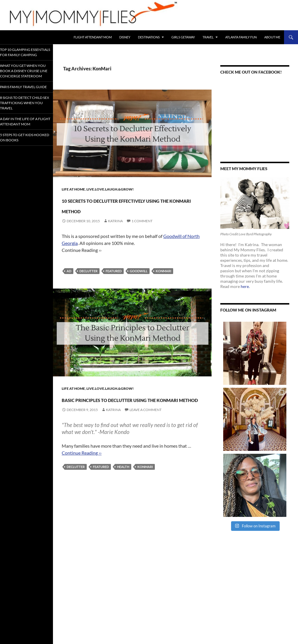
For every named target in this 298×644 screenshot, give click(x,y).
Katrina (115, 231)
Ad (69, 281)
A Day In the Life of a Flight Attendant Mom (25, 146)
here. (245, 286)
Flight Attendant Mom (93, 37)
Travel (208, 37)
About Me (272, 37)
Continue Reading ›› (82, 484)
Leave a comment (146, 441)
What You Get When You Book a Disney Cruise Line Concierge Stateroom (25, 80)
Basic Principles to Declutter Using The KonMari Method (115, 419)
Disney (125, 37)
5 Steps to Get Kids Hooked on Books (24, 164)
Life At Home (73, 189)
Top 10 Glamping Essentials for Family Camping (22, 54)
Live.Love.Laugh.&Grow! (110, 189)
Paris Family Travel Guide (24, 103)
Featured (114, 281)
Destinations (149, 37)
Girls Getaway (183, 37)
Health (123, 498)
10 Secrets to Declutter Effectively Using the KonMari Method (123, 210)
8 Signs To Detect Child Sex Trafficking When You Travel (24, 123)
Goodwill (139, 281)
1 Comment (142, 231)
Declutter (88, 281)
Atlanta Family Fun (241, 37)
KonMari (163, 281)
